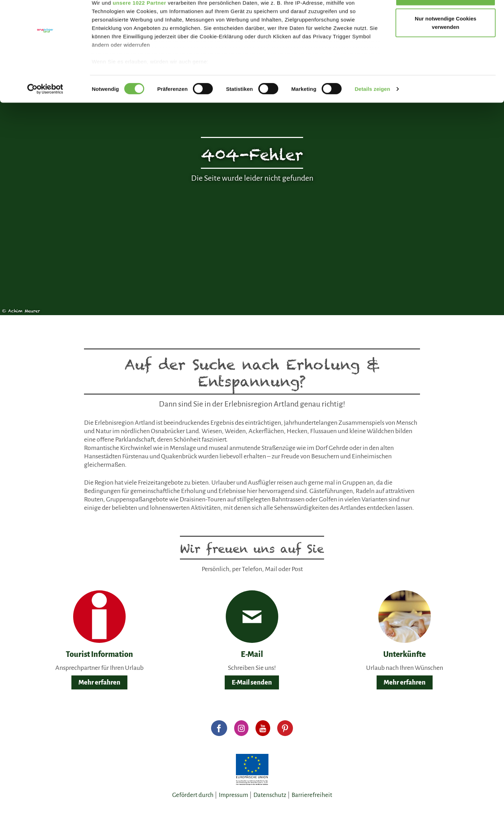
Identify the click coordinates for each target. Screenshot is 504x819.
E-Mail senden (252, 682)
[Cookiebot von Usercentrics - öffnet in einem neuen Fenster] (45, 112)
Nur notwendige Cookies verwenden (446, 46)
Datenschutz (270, 795)
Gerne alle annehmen (446, 18)
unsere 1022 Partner (139, 25)
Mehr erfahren (99, 682)
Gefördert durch (193, 795)
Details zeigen (372, 112)
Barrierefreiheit (312, 795)
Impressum (233, 795)
